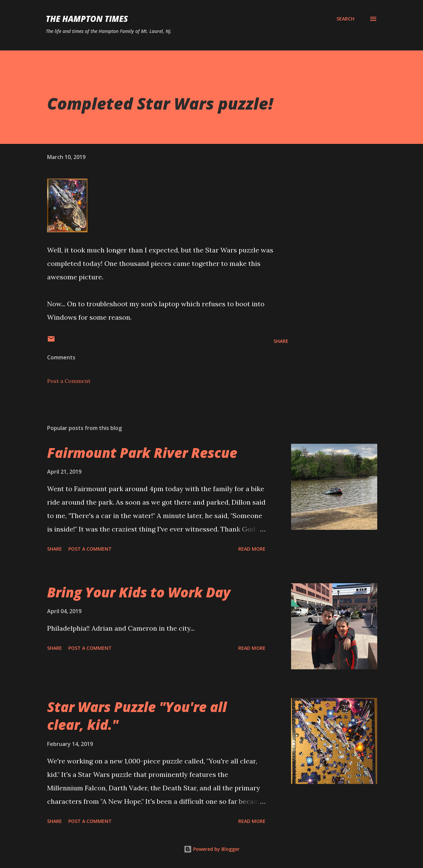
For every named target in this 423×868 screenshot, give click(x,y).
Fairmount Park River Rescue (142, 453)
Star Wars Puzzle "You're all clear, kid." (137, 716)
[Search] (345, 19)
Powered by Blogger (212, 849)
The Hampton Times (87, 19)
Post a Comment (69, 381)
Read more (252, 549)
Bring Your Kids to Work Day (139, 592)
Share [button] (281, 341)
